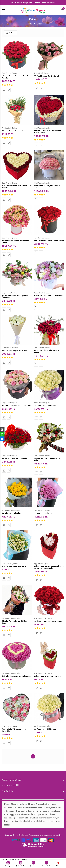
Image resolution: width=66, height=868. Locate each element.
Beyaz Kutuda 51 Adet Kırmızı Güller (47, 353)
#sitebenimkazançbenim (53, 841)
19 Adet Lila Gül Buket (44, 517)
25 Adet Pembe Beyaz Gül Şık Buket (15, 626)
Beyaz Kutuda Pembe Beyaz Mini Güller (16, 242)
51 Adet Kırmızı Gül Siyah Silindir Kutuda (16, 77)
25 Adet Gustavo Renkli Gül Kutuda (14, 408)
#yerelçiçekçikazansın (36, 841)
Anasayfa (28, 24)
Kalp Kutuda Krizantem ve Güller (49, 680)
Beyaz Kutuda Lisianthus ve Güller (46, 297)
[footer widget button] (33, 786)
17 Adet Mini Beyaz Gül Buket (15, 570)
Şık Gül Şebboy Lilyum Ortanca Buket (48, 463)
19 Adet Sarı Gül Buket (12, 517)
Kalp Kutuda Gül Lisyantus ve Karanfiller (15, 736)
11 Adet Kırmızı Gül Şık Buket (15, 131)
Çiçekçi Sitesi (24, 841)
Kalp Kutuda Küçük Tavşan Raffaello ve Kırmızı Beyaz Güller (49, 571)
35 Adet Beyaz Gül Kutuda (46, 735)
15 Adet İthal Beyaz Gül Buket (15, 351)
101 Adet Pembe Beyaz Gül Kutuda (14, 681)
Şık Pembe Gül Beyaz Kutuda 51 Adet (48, 187)
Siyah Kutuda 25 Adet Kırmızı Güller (47, 242)
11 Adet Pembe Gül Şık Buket (47, 76)
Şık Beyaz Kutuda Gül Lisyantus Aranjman (16, 297)
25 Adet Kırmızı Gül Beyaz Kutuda (46, 626)
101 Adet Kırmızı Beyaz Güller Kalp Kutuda (15, 187)
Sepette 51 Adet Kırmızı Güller (15, 462)
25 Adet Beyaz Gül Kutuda (46, 407)
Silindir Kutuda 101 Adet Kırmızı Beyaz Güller (48, 132)
